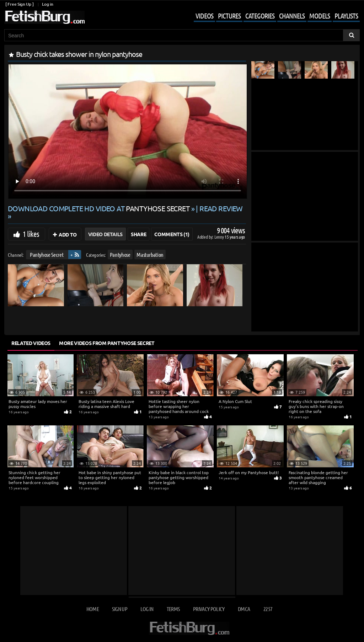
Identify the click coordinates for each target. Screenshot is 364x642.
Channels (292, 16)
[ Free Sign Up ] (19, 4)
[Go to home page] (44, 17)
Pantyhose (120, 254)
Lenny (220, 237)
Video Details (105, 234)
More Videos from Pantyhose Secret (107, 343)
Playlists (346, 16)
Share (138, 234)
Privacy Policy (209, 609)
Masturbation (150, 254)
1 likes (31, 234)
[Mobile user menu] (271, 16)
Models (320, 16)
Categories (260, 16)
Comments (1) (172, 234)
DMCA (244, 609)
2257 (268, 609)
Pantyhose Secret (47, 254)
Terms (173, 609)
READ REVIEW (221, 208)
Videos (204, 16)
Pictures (229, 16)
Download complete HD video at (100, 208)
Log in (47, 4)
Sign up (119, 609)
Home (93, 609)
